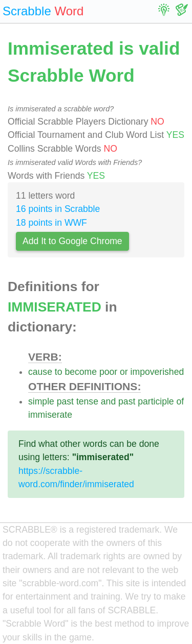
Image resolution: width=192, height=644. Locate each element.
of (180, 401)
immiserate (50, 415)
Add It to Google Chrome (72, 241)
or (124, 372)
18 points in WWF (51, 223)
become (81, 372)
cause (40, 372)
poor (108, 372)
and (108, 401)
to (59, 372)
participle (156, 401)
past (65, 401)
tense (87, 401)
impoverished (157, 372)
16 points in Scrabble (58, 209)
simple (41, 401)
